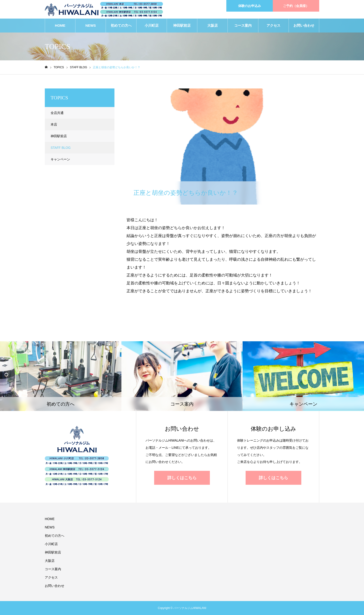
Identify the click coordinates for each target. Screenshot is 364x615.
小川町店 (152, 25)
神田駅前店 (182, 25)
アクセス (273, 25)
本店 (54, 124)
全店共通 (57, 113)
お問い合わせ (304, 25)
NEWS (91, 25)
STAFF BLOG (143, 92)
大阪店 (213, 25)
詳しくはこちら (182, 478)
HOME (60, 25)
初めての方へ (121, 25)
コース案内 (243, 25)
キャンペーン (60, 159)
